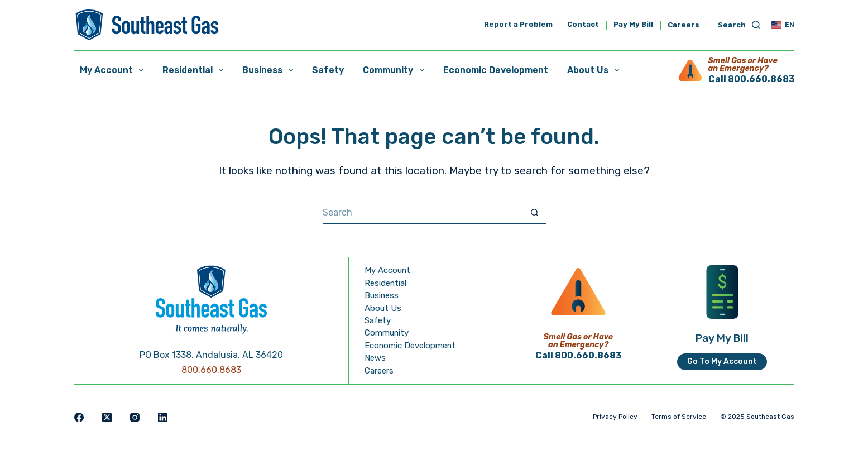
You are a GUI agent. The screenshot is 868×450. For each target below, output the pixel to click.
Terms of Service (679, 417)
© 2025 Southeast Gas (757, 417)
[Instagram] (135, 417)
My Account (114, 70)
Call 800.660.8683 (751, 79)
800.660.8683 (211, 370)
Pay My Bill (633, 25)
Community (395, 70)
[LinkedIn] (163, 417)
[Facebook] (79, 417)
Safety (328, 70)
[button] (783, 25)
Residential (195, 70)
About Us (595, 70)
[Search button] (535, 213)
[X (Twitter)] (107, 417)
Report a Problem (518, 25)
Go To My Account (722, 362)
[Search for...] (423, 213)
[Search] (739, 25)
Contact (583, 25)
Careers (684, 25)
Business (270, 70)
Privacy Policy (615, 417)
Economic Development (496, 70)
